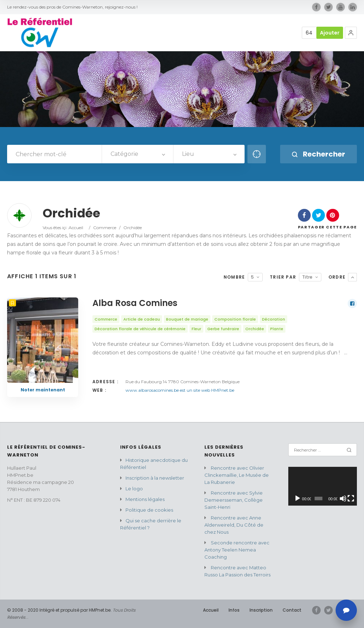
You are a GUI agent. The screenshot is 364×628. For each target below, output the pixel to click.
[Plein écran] (351, 498)
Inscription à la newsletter (155, 478)
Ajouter (330, 33)
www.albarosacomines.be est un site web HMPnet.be (180, 390)
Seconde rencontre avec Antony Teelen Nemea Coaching (237, 550)
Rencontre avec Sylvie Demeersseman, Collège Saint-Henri (234, 500)
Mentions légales (145, 499)
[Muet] (343, 498)
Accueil (76, 228)
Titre (307, 277)
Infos (234, 610)
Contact (292, 610)
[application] (323, 486)
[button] (351, 33)
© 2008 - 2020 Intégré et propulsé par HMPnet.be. (59, 610)
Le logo (134, 489)
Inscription (261, 610)
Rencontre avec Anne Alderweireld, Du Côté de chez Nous (234, 525)
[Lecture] (298, 498)
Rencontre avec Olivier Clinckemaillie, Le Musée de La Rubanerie (237, 475)
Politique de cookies (149, 510)
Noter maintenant (43, 390)
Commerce (105, 228)
